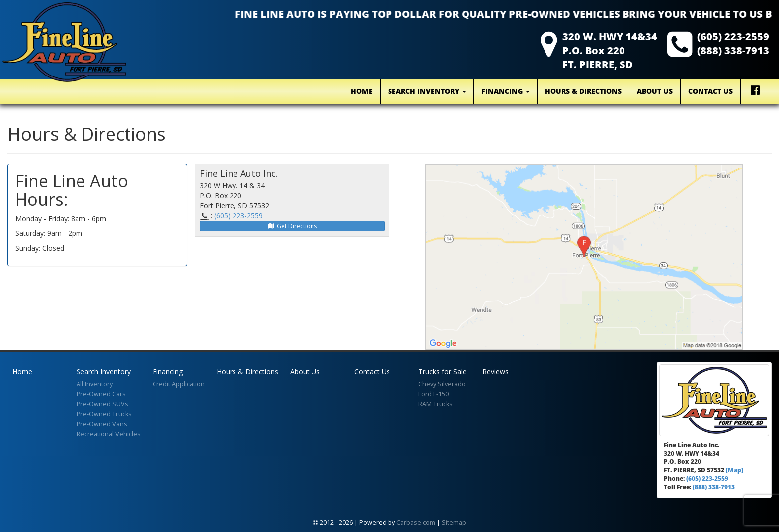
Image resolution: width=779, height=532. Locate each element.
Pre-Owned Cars (101, 394)
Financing (506, 91)
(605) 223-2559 (733, 37)
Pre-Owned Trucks (104, 414)
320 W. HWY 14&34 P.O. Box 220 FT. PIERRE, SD (610, 50)
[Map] (735, 470)
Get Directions (292, 226)
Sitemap (454, 522)
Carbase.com (416, 522)
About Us (655, 91)
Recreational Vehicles (109, 434)
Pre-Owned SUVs (102, 404)
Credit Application (179, 384)
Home (362, 91)
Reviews (496, 371)
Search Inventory (427, 91)
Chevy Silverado (442, 384)
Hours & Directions (583, 91)
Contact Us (710, 91)
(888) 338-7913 (733, 50)
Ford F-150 (433, 394)
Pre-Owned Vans (102, 424)
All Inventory (95, 384)
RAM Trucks (435, 404)
